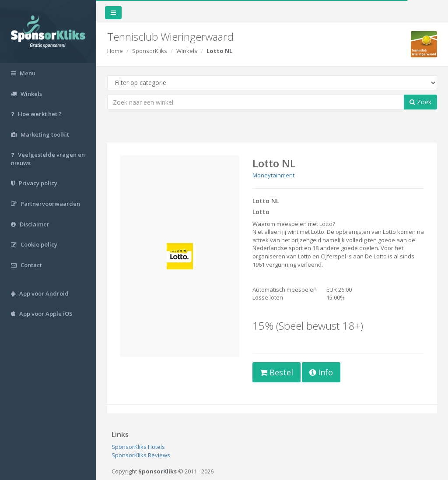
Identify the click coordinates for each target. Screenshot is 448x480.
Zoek (420, 102)
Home (115, 51)
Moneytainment (273, 175)
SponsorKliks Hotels (138, 447)
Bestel (276, 372)
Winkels (187, 51)
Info (321, 372)
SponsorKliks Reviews (141, 455)
